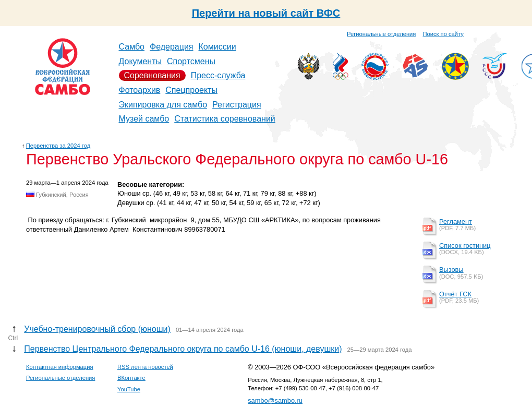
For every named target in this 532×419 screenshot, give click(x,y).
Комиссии (217, 47)
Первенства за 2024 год (58, 146)
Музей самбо (144, 119)
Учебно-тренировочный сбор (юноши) (97, 329)
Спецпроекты (191, 90)
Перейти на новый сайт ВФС (266, 13)
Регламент (456, 222)
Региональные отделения (381, 34)
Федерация (172, 47)
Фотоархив (140, 90)
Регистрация (237, 105)
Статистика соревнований (225, 119)
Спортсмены (191, 61)
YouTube (129, 389)
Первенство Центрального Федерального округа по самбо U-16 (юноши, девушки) (183, 349)
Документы (140, 61)
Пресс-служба (218, 75)
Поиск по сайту (443, 34)
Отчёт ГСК (455, 294)
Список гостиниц (465, 246)
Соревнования (152, 75)
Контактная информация (60, 367)
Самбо (132, 47)
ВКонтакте (131, 378)
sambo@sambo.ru (275, 400)
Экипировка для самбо (163, 105)
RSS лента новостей (145, 367)
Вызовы (451, 270)
